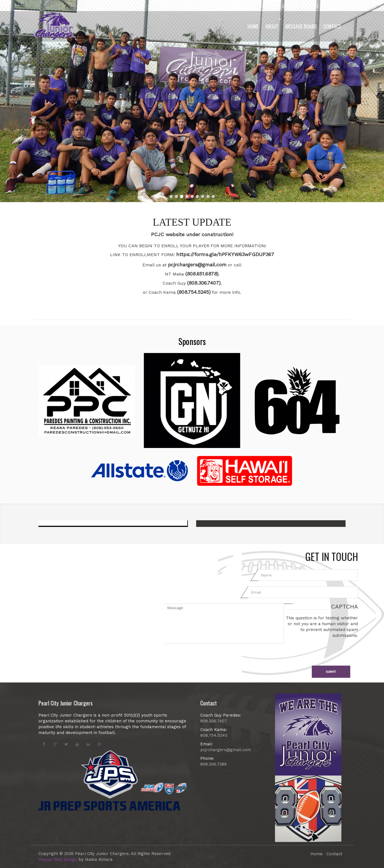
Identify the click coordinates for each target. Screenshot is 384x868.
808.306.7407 (214, 721)
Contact (332, 26)
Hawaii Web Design (58, 859)
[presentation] (326, 649)
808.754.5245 (214, 735)
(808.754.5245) (194, 292)
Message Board (301, 26)
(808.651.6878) (202, 274)
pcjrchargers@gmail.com (197, 265)
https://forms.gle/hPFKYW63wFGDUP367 (225, 254)
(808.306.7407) (204, 283)
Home (253, 26)
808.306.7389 (213, 764)
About (273, 24)
